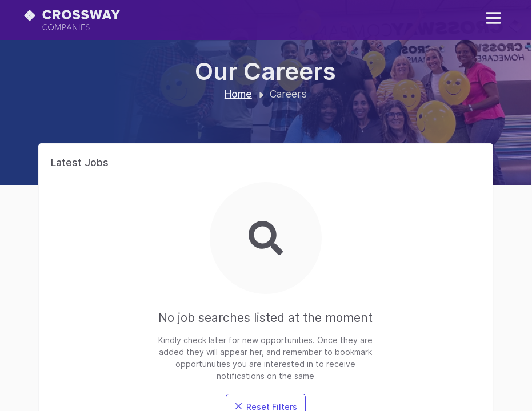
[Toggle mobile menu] (493, 18)
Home (238, 94)
